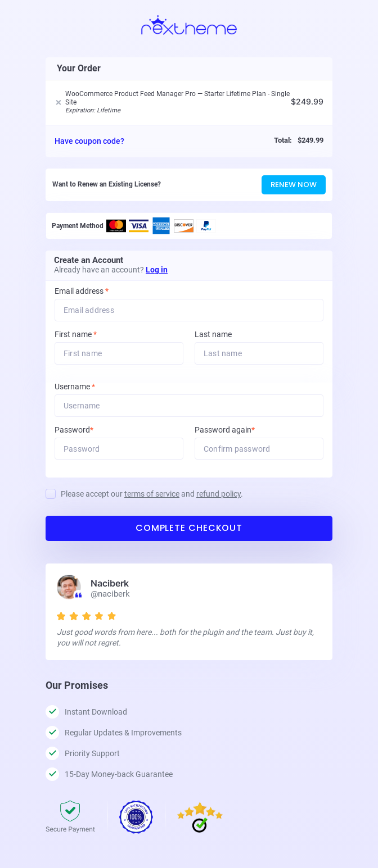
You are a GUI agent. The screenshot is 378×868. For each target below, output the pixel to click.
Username (90, 387)
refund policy (219, 494)
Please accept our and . (152, 494)
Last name (213, 335)
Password (89, 430)
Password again (240, 430)
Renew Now (294, 185)
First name (76, 335)
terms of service (152, 494)
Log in (157, 270)
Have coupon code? (89, 141)
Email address (82, 291)
